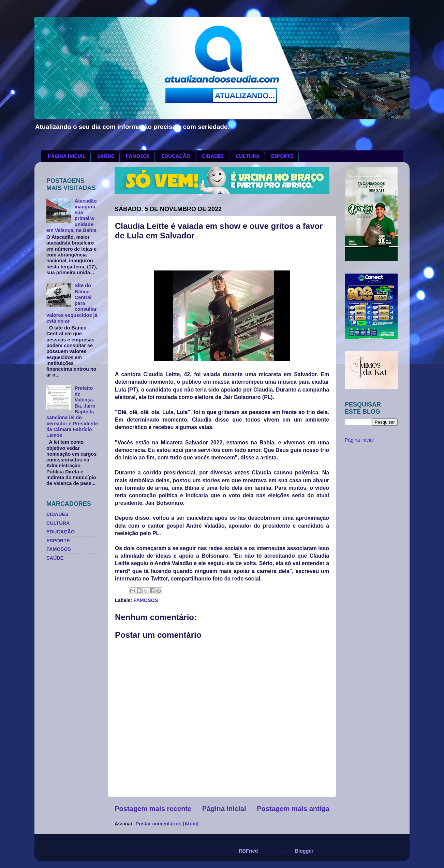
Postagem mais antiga (293, 809)
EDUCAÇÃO (176, 156)
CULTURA (248, 156)
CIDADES (213, 156)
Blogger (304, 851)
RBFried (248, 851)
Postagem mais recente (153, 809)
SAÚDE (106, 156)
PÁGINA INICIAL (66, 156)
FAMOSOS (138, 156)
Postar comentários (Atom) (167, 824)
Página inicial (224, 809)
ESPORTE (282, 156)
